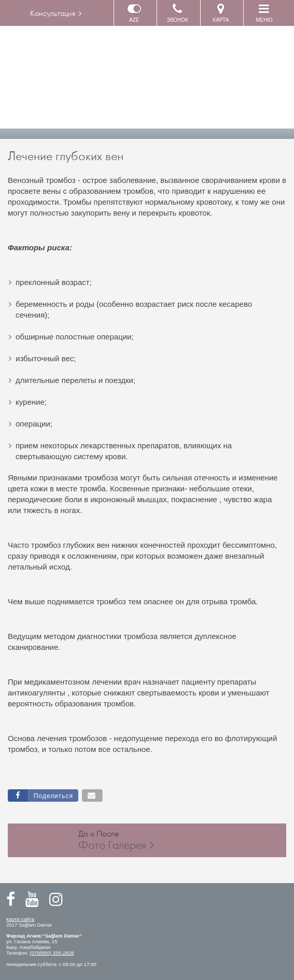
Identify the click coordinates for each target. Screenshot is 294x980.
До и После (116, 840)
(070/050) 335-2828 (52, 953)
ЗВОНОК (177, 13)
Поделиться (53, 796)
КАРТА (221, 13)
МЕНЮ (264, 13)
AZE (134, 13)
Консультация (53, 14)
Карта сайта (20, 919)
